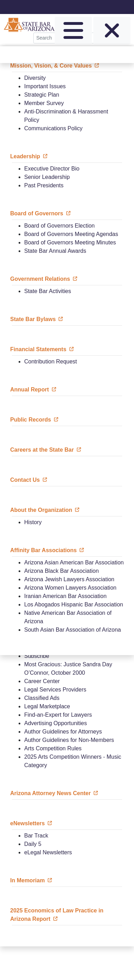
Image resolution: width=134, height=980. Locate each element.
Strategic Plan (42, 95)
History (33, 522)
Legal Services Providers (55, 690)
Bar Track (36, 836)
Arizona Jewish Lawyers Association (69, 579)
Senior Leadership (47, 177)
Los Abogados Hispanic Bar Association (74, 604)
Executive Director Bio (52, 169)
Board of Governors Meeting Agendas (71, 234)
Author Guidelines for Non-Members (69, 740)
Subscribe (37, 656)
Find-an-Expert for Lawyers (58, 715)
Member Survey (44, 103)
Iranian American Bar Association (65, 596)
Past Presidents (44, 185)
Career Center (42, 681)
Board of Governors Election (59, 226)
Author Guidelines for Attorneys (63, 732)
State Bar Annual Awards (55, 251)
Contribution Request (51, 362)
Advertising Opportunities (56, 723)
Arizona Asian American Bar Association (74, 562)
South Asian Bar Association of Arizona (73, 630)
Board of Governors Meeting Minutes (70, 242)
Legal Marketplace (47, 706)
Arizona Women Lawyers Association (70, 588)
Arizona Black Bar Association (62, 571)
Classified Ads (42, 698)
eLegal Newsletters (48, 852)
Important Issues (45, 86)
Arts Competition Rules (53, 748)
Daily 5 (33, 844)
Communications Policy (53, 128)
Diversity (35, 78)
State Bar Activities (48, 291)
